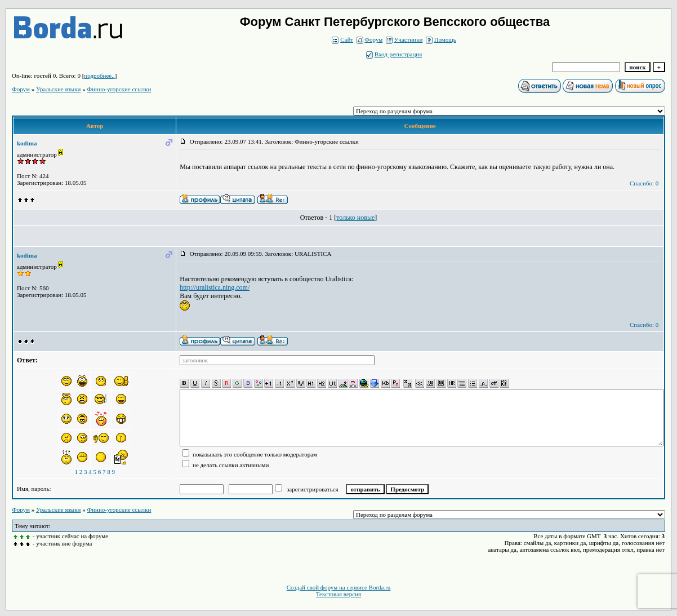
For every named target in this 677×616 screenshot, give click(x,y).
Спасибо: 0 (644, 183)
